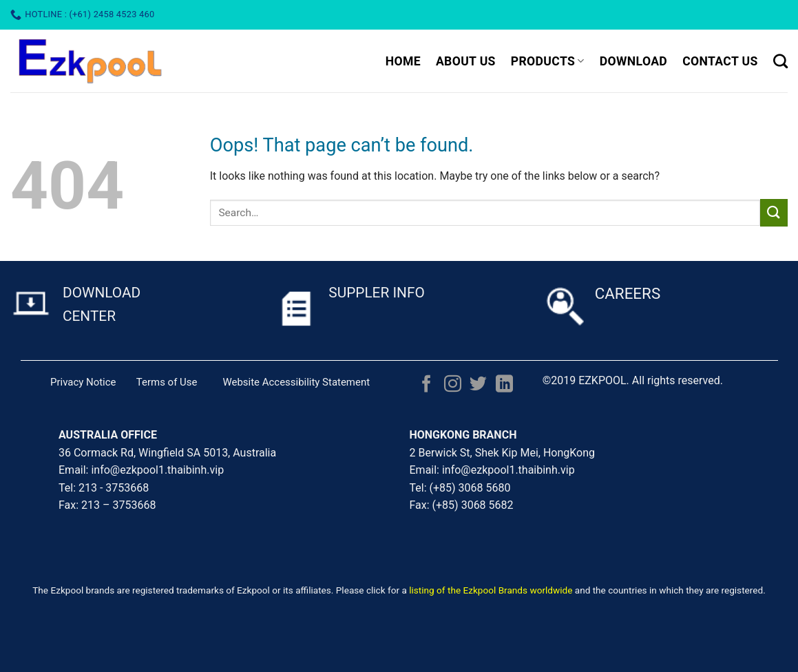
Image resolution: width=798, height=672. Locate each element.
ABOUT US (466, 61)
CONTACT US (720, 61)
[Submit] (774, 212)
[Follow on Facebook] (427, 385)
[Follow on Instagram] (453, 385)
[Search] (780, 61)
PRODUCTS (548, 61)
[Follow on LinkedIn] (504, 385)
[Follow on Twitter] (478, 385)
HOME (403, 61)
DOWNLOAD (633, 61)
